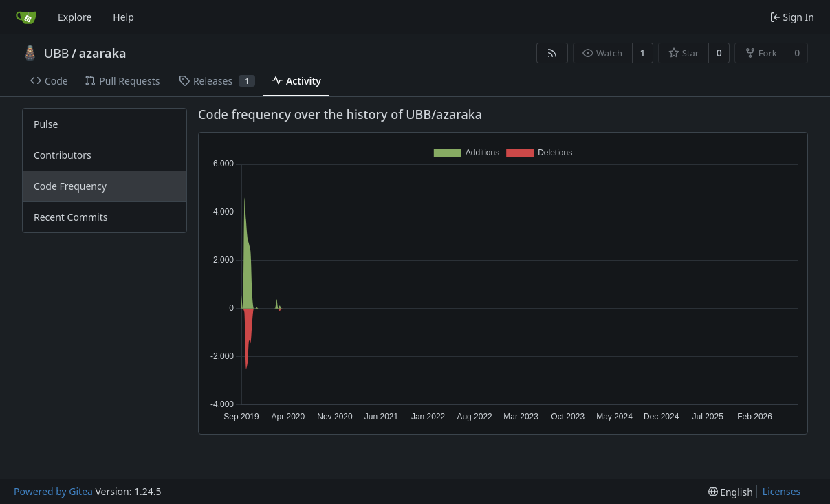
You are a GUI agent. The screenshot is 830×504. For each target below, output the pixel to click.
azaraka (103, 53)
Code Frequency (70, 186)
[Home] (26, 17)
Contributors (63, 155)
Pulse (46, 124)
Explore (75, 17)
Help (123, 17)
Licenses (782, 491)
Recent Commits (70, 217)
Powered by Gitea (53, 491)
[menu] (731, 492)
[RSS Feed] (552, 53)
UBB (57, 53)
